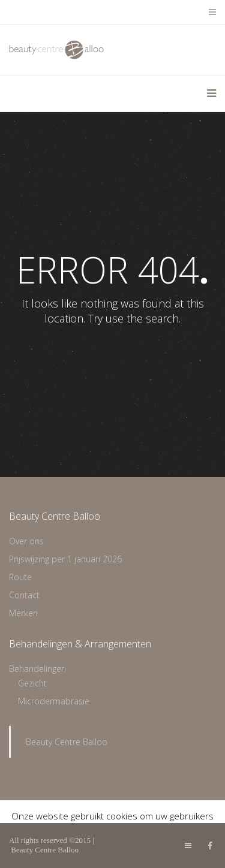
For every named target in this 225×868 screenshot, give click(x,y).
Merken (23, 613)
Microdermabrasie (54, 701)
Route (20, 577)
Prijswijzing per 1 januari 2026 (65, 559)
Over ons (26, 541)
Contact (24, 595)
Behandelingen (37, 669)
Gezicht (32, 683)
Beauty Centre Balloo (67, 742)
